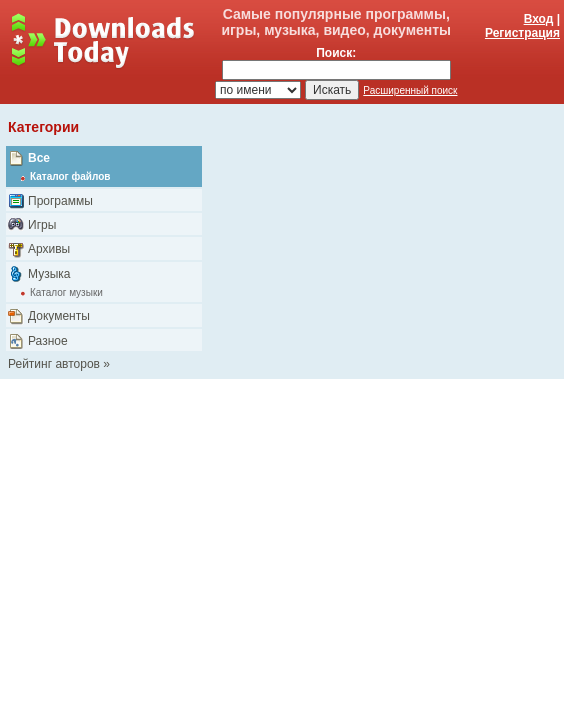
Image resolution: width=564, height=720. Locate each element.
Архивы (49, 249)
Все (39, 158)
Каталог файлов (70, 176)
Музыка (49, 274)
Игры (42, 225)
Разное (48, 341)
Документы (59, 316)
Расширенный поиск (410, 90)
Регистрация (522, 33)
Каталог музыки (66, 292)
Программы (60, 201)
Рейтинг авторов (54, 364)
